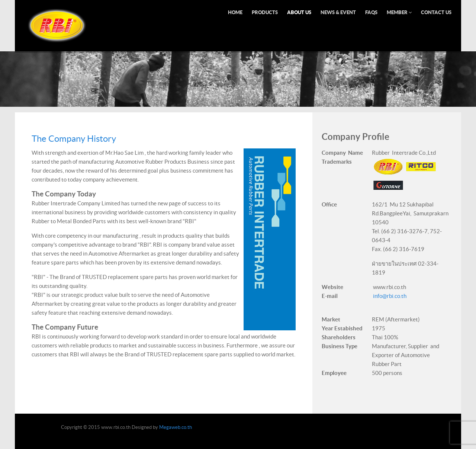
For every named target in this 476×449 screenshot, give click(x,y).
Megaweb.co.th (176, 427)
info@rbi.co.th (390, 296)
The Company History (74, 139)
